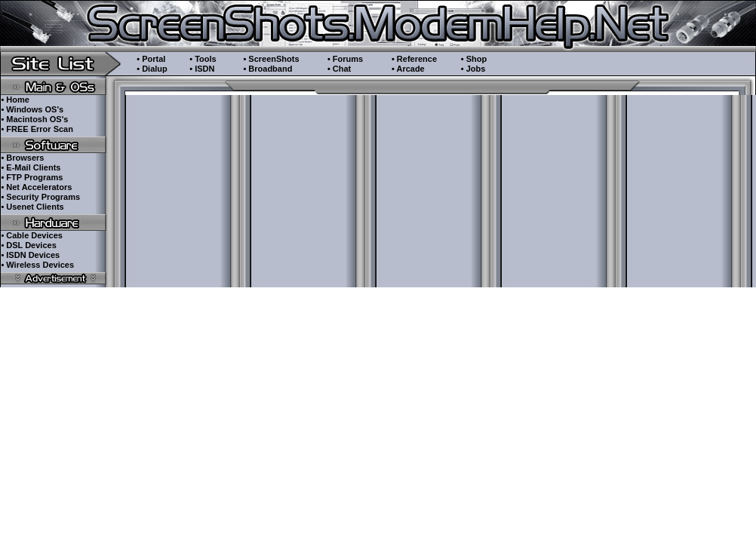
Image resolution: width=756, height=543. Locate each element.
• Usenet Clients (32, 207)
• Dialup (152, 69)
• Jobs (473, 69)
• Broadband (267, 69)
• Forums (345, 59)
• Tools (203, 59)
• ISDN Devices (30, 255)
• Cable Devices (32, 235)
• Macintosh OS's (34, 119)
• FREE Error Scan (37, 129)
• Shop (474, 59)
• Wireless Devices (37, 265)
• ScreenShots (271, 59)
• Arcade (408, 69)
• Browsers (22, 158)
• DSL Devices (28, 245)
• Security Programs (40, 197)
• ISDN (202, 69)
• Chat (339, 69)
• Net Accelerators (36, 187)
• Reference (414, 59)
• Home (15, 100)
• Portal (151, 59)
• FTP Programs (32, 177)
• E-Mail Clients (31, 167)
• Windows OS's (32, 109)
